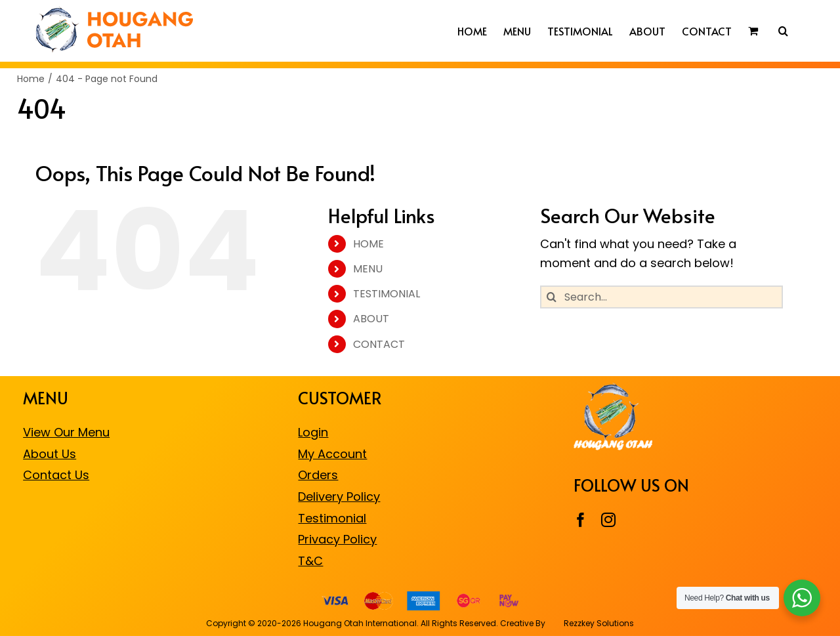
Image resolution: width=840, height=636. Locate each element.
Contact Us (56, 475)
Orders (318, 475)
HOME (368, 244)
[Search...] (661, 297)
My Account (332, 454)
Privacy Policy (337, 539)
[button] (783, 31)
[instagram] (608, 520)
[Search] (552, 297)
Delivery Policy (339, 497)
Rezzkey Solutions (598, 623)
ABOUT (371, 319)
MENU (368, 269)
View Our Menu (66, 432)
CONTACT (379, 344)
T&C (310, 561)
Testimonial (332, 518)
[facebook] (581, 520)
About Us (50, 454)
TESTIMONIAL (387, 294)
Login (313, 432)
